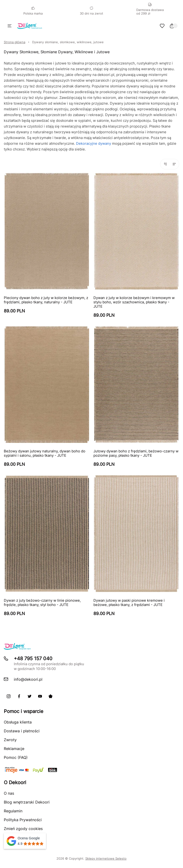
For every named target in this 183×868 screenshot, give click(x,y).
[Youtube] (40, 696)
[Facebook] (19, 696)
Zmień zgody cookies (23, 829)
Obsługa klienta (18, 722)
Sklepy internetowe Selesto (106, 858)
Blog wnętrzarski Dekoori (27, 802)
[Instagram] (9, 696)
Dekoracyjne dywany (94, 143)
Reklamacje (14, 749)
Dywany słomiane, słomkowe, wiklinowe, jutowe (68, 42)
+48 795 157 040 (33, 659)
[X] (30, 696)
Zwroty (10, 740)
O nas (9, 793)
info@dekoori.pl (28, 679)
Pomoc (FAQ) (16, 757)
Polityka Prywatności (23, 820)
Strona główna (15, 42)
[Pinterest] (51, 696)
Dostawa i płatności (22, 731)
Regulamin (13, 811)
